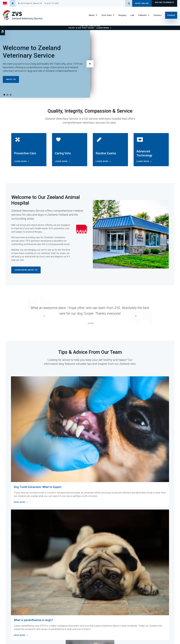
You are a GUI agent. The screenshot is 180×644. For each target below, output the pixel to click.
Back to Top (16, 641)
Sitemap (7, 641)
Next (90, 64)
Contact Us (58, 534)
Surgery (122, 15)
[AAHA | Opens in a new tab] (6, 3)
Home (60, 616)
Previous (7, 319)
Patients (143, 15)
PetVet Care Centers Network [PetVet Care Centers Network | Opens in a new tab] (166, 641)
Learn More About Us (26, 272)
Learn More (22, 163)
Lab (132, 15)
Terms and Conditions (11, 638)
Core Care (107, 15)
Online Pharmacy (164, 3)
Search (48, 638)
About (92, 15)
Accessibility (38, 638)
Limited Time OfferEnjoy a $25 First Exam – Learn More (89, 27)
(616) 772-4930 (53, 3)
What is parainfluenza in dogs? (89, 417)
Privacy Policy (27, 638)
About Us (11, 79)
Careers (158, 15)
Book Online (142, 3)
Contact (171, 15)
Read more (21, 453)
